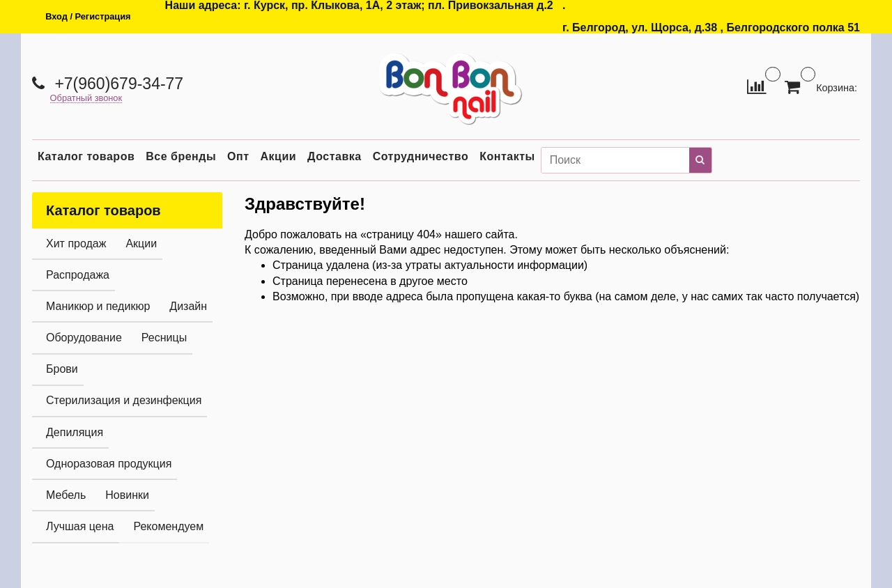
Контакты (507, 156)
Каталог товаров (86, 156)
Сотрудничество (421, 156)
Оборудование (84, 338)
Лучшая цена (80, 526)
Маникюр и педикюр (98, 306)
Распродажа (78, 275)
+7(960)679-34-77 (117, 84)
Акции (279, 156)
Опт (238, 156)
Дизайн (188, 306)
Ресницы (164, 338)
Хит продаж (76, 243)
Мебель (66, 495)
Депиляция (75, 432)
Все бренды (181, 156)
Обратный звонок (86, 99)
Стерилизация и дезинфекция (124, 400)
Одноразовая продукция (109, 464)
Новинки (127, 495)
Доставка (334, 156)
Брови (62, 369)
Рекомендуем (168, 526)
